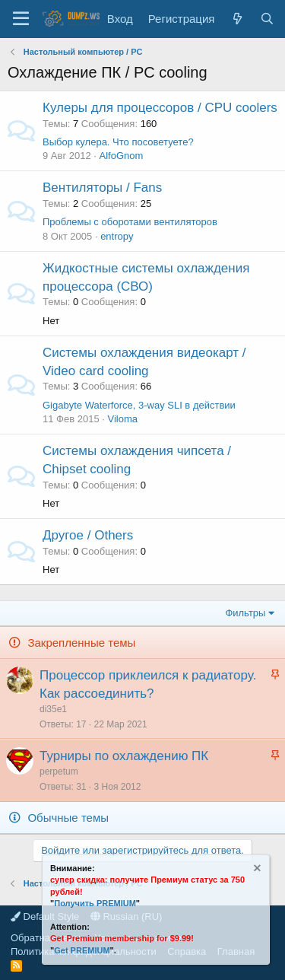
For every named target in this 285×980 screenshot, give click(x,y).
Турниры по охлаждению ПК (124, 756)
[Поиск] (267, 19)
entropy (117, 236)
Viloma (122, 419)
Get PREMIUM (82, 950)
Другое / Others (88, 535)
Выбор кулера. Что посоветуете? (118, 142)
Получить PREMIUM (95, 903)
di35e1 (53, 709)
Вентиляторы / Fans (102, 188)
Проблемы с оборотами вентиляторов (130, 222)
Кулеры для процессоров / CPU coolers (160, 108)
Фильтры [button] (245, 613)
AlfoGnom (122, 156)
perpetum (59, 772)
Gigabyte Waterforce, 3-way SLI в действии (139, 405)
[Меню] (21, 19)
